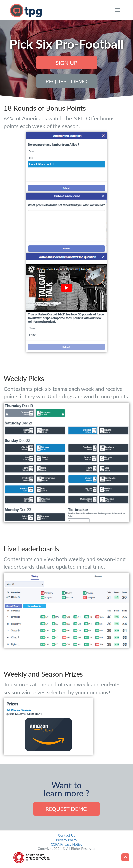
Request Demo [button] (66, 81)
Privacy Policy (66, 840)
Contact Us (66, 835)
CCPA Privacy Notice (67, 844)
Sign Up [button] (67, 63)
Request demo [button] (66, 809)
